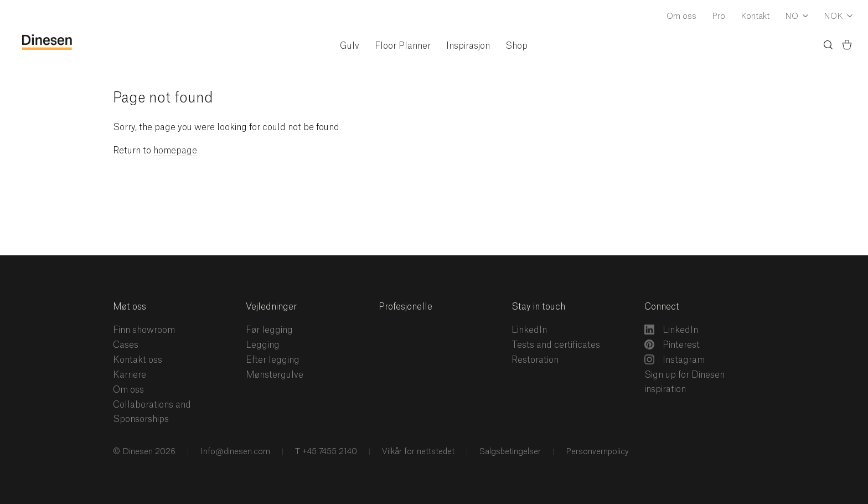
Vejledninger (271, 307)
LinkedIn (529, 330)
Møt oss (130, 307)
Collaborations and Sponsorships (152, 412)
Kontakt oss (138, 360)
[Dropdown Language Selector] (797, 17)
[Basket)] (847, 47)
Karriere (130, 375)
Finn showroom (144, 330)
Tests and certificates (556, 345)
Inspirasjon (468, 46)
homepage (175, 151)
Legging (263, 345)
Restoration (535, 360)
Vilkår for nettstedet (417, 452)
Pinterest (672, 344)
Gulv (350, 46)
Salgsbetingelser (509, 452)
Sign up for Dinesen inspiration (684, 382)
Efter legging (273, 360)
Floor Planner (403, 46)
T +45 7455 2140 (325, 452)
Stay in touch (538, 307)
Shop (516, 46)
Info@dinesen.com (234, 452)
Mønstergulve (275, 375)
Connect (662, 307)
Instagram (675, 359)
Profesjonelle (405, 307)
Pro (719, 17)
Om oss (681, 17)
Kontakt (755, 17)
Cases (126, 345)
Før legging (269, 330)
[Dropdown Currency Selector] (838, 17)
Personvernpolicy (596, 452)
